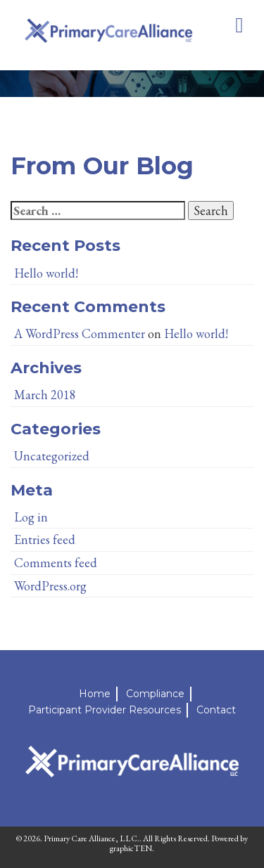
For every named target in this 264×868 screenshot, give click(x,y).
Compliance (155, 694)
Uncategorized (52, 456)
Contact (216, 710)
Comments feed (56, 563)
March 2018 (45, 395)
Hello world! (46, 273)
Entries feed (45, 539)
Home (95, 694)
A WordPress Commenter (80, 333)
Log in (31, 517)
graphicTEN (131, 848)
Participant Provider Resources (105, 710)
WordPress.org (50, 586)
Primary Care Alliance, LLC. (92, 838)
